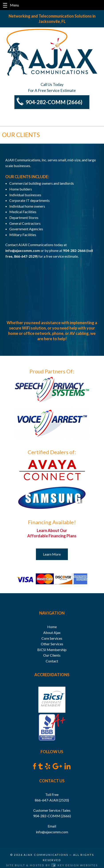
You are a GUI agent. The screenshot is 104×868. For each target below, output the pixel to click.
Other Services (52, 644)
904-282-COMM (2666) (54, 102)
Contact (52, 661)
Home (52, 627)
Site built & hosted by (52, 865)
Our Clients (52, 655)
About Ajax (52, 632)
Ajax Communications (46, 855)
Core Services (52, 638)
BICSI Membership (52, 650)
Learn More (52, 554)
